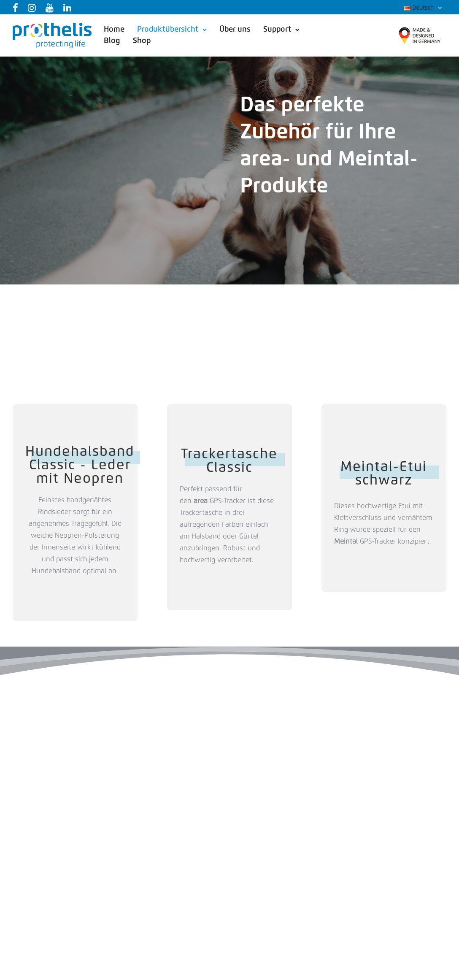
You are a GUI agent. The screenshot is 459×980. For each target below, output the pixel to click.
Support (277, 30)
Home (114, 30)
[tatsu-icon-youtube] (51, 8)
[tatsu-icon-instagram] (34, 8)
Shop (142, 41)
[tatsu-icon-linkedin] (69, 8)
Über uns (235, 30)
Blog (112, 41)
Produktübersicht (168, 30)
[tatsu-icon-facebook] (17, 8)
